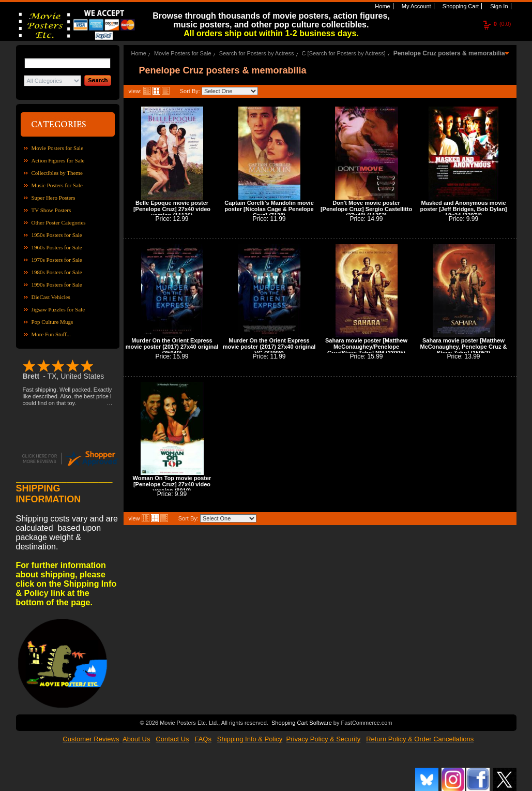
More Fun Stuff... (51, 334)
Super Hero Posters (54, 198)
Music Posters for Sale (57, 185)
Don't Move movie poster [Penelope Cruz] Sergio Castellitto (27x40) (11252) (366, 209)
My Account (416, 6)
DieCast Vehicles (51, 297)
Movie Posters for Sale (58, 148)
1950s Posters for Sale (57, 235)
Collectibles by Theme (57, 173)
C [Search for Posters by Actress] (344, 53)
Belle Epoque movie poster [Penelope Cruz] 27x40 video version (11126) (172, 209)
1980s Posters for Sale (57, 272)
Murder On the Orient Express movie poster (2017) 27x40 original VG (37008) (269, 347)
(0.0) (503, 24)
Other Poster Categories (59, 222)
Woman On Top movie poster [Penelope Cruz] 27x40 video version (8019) (172, 484)
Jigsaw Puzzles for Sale (58, 309)
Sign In (498, 6)
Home (382, 6)
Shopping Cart (460, 6)
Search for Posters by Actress (257, 53)
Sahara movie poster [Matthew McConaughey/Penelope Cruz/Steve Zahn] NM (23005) (366, 347)
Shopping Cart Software (302, 722)
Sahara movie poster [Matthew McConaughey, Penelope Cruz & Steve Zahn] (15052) (464, 347)
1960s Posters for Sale (57, 247)
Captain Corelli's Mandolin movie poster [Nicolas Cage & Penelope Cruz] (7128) (269, 209)
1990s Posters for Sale (57, 285)
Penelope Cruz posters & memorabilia (449, 53)
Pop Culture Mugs (52, 322)
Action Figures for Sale (58, 160)
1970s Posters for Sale (57, 260)
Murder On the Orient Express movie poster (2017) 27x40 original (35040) (172, 347)
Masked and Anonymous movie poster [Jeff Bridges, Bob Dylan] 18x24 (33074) (463, 209)
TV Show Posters (51, 210)
